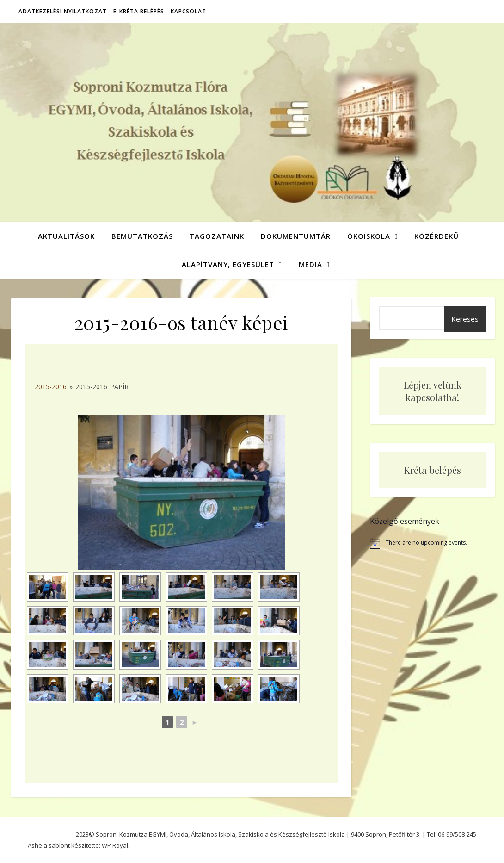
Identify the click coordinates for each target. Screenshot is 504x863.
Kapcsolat (188, 11)
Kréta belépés (433, 470)
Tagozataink (217, 236)
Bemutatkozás (142, 236)
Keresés (465, 319)
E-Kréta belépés (139, 11)
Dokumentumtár (296, 236)
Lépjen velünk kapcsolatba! (433, 391)
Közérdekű (436, 236)
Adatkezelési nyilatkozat (63, 11)
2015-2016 (51, 387)
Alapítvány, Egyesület (228, 264)
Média (310, 264)
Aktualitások (66, 236)
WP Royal (115, 845)
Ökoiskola (369, 236)
